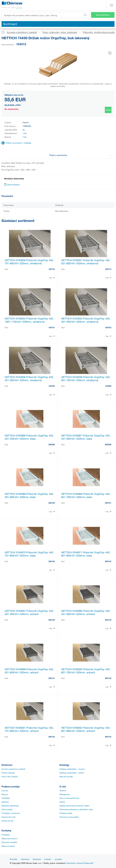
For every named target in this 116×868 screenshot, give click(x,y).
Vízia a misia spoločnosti (69, 798)
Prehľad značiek (66, 813)
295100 (52, 503)
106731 (52, 327)
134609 (108, 386)
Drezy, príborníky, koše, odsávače (60, 32)
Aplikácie (5, 802)
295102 (52, 561)
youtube (58, 859)
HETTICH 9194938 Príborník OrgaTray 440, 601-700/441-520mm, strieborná (86, 379)
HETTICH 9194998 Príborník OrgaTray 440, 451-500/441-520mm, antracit (86, 612)
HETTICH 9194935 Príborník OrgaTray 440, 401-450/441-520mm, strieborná (86, 320)
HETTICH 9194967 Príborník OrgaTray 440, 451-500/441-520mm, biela (86, 437)
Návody (5, 794)
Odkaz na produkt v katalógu (19, 143)
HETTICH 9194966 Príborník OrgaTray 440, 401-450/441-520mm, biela (29, 437)
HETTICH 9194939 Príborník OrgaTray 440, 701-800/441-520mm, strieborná (29, 262)
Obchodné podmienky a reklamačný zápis (76, 809)
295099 (108, 444)
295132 (108, 678)
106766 (52, 386)
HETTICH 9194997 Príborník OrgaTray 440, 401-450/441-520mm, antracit (29, 612)
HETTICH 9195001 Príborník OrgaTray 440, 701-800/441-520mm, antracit (29, 729)
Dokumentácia (12, 185)
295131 (52, 678)
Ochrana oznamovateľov (69, 817)
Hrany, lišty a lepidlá (10, 776)
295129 (52, 620)
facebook (37, 859)
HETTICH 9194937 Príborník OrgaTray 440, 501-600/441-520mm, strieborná (86, 262)
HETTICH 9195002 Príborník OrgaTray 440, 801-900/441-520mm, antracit (86, 729)
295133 (52, 737)
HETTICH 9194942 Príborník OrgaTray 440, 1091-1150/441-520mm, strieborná (29, 320)
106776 (52, 269)
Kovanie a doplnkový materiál (22, 32)
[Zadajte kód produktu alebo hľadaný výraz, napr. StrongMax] (46, 15)
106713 (108, 269)
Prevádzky (6, 835)
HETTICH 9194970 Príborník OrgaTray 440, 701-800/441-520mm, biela (29, 554)
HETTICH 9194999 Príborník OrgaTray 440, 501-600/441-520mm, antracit (29, 671)
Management (65, 794)
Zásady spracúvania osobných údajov (75, 806)
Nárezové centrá (8, 846)
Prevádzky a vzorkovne (11, 813)
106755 (108, 327)
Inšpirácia (25, 859)
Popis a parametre (81, 155)
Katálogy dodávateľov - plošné (72, 773)
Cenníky (5, 791)
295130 (108, 620)
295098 (52, 444)
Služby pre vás (7, 821)
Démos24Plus (103, 15)
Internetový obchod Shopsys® (80, 863)
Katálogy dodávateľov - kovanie (72, 769)
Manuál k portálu (66, 776)
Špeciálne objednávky (10, 806)
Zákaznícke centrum (10, 838)
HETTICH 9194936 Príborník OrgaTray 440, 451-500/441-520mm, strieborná (29, 379)
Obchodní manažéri (9, 842)
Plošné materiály (8, 773)
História (63, 791)
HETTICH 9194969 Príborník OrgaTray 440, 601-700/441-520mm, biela (86, 495)
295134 (108, 737)
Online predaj (7, 809)
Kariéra (62, 802)
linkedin (48, 859)
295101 (108, 503)
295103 (108, 561)
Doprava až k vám (9, 817)
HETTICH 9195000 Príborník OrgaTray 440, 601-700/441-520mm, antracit (86, 671)
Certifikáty (6, 798)
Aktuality (14, 859)
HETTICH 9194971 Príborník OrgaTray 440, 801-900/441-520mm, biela (86, 554)
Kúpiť (108, 110)
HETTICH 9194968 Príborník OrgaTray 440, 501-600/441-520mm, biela (29, 495)
